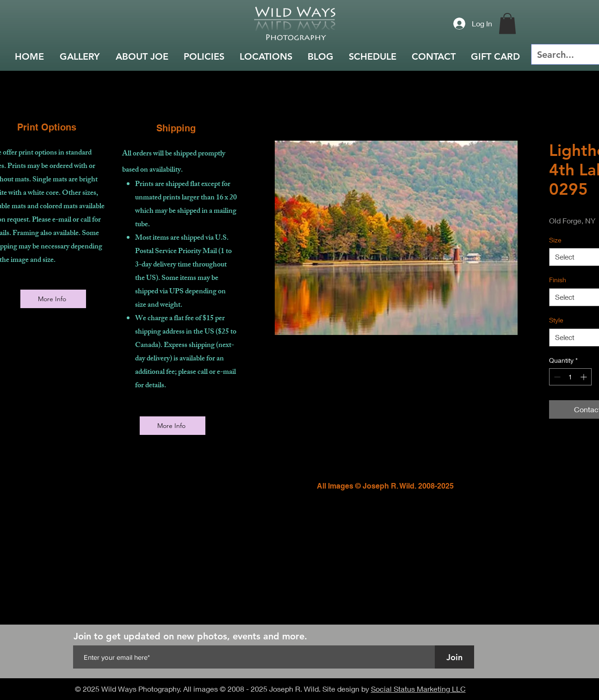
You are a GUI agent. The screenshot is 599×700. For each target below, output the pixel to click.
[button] (507, 23)
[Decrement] (556, 377)
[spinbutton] (570, 377)
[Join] (454, 657)
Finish (558, 280)
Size (555, 240)
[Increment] (584, 377)
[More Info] (53, 299)
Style (556, 320)
